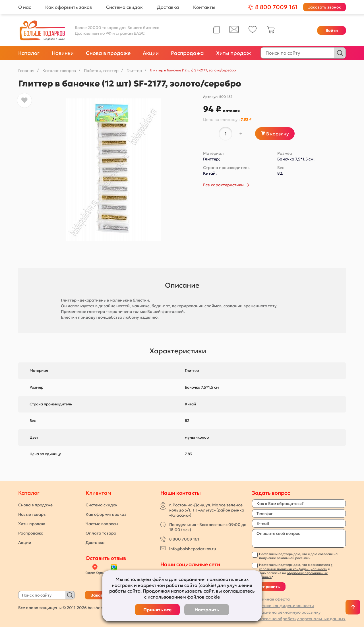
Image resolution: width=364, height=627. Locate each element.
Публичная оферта (271, 599)
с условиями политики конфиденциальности (296, 567)
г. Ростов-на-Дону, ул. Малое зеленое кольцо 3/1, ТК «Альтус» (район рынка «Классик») (207, 510)
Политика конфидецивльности (283, 606)
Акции (151, 53)
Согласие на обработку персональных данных (299, 619)
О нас (25, 7)
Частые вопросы (102, 524)
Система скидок (124, 7)
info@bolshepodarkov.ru (193, 549)
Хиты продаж (233, 53)
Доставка (168, 7)
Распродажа (187, 53)
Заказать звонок (324, 7)
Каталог (29, 53)
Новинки (63, 53)
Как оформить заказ (69, 7)
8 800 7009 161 (184, 539)
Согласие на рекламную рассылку (286, 612)
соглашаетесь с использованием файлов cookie (199, 594)
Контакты (204, 7)
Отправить (269, 587)
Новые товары (32, 514)
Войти (332, 30)
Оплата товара (101, 533)
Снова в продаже (108, 53)
